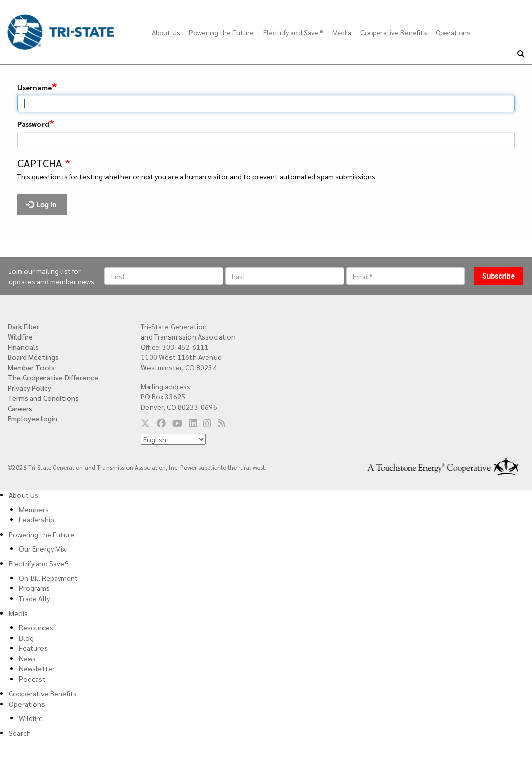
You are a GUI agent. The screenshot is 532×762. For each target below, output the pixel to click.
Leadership (37, 519)
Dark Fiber (24, 326)
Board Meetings (33, 357)
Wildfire (20, 336)
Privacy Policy (29, 388)
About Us (166, 32)
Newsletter (37, 668)
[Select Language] (173, 439)
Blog (26, 638)
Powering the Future (221, 32)
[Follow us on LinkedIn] (193, 422)
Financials (23, 347)
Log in (41, 205)
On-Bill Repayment (48, 578)
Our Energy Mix (42, 548)
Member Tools (31, 367)
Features (33, 648)
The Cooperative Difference (53, 377)
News (27, 658)
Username (35, 87)
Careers (20, 408)
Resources (36, 627)
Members (34, 509)
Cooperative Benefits (393, 32)
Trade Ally (34, 598)
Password (33, 124)
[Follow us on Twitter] (145, 422)
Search (20, 733)
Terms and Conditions (43, 398)
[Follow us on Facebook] (161, 422)
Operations (453, 32)
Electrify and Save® (293, 32)
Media (342, 32)
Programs (34, 588)
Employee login (33, 418)
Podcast (32, 679)
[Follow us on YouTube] (177, 422)
